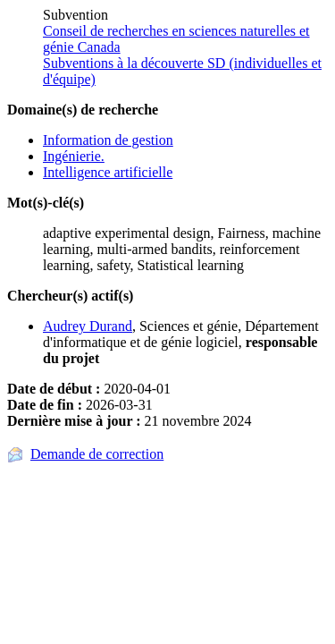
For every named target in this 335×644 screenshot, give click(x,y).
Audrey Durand (88, 326)
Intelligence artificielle (108, 172)
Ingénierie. (74, 156)
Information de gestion (108, 140)
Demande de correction (97, 454)
